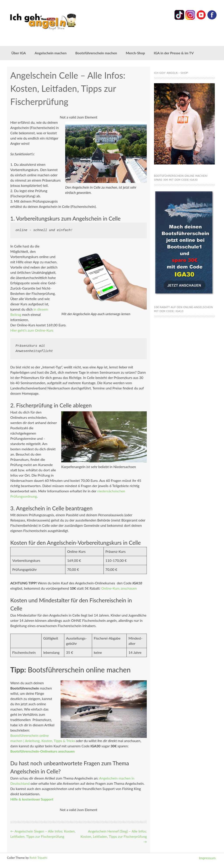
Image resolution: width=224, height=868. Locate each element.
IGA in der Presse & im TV (174, 53)
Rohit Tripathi (38, 858)
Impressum (207, 858)
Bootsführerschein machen (96, 53)
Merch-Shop (135, 53)
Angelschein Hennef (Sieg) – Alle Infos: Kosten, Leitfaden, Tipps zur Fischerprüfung (114, 836)
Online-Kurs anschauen (119, 588)
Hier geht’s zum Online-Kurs (32, 330)
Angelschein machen (51, 53)
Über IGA (19, 53)
